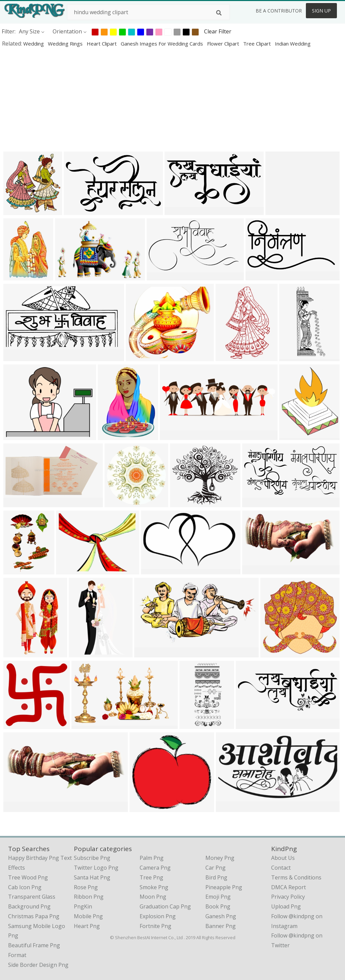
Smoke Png (154, 887)
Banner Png (221, 926)
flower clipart (224, 44)
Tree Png (151, 877)
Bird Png (216, 877)
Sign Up (321, 11)
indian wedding (293, 44)
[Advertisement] (172, 99)
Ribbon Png (89, 897)
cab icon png (25, 887)
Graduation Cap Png (165, 906)
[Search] (219, 13)
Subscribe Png (92, 858)
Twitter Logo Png (96, 868)
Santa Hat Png (92, 877)
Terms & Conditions (296, 877)
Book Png (218, 906)
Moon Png (153, 897)
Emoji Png (218, 897)
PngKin (83, 906)
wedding (34, 44)
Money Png (220, 858)
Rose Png (86, 887)
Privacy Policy (288, 897)
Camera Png (155, 868)
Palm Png (152, 858)
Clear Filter (218, 31)
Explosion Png (158, 916)
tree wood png (28, 877)
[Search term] (148, 12)
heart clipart (102, 44)
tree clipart (258, 44)
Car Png (215, 868)
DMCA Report (289, 887)
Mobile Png (88, 916)
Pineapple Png (224, 887)
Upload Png (286, 906)
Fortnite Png (155, 926)
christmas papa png (34, 916)
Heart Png (87, 926)
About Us (283, 858)
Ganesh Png (221, 916)
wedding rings (66, 44)
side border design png (38, 965)
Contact (281, 868)
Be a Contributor (279, 11)
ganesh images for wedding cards (163, 44)
